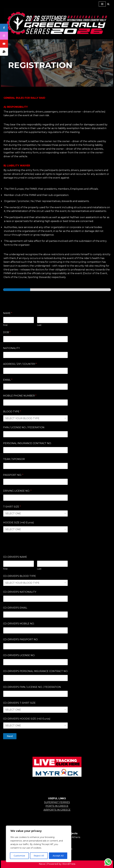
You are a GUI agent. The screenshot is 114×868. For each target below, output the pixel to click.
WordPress (69, 864)
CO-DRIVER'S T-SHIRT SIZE (19, 703)
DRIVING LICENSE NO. (17, 491)
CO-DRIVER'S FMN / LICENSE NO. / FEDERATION (32, 687)
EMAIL (8, 380)
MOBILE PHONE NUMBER (20, 396)
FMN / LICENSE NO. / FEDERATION (24, 427)
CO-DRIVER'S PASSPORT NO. (21, 639)
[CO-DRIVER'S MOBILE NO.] (35, 630)
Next (10, 736)
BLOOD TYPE (12, 412)
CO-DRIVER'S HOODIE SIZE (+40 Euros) (27, 719)
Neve (42, 864)
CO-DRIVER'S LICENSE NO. (19, 655)
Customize (19, 856)
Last (39, 325)
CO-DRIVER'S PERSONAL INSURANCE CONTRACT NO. (36, 671)
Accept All (58, 856)
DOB (7, 332)
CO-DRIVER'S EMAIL (15, 608)
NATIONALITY (11, 348)
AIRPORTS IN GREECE (57, 810)
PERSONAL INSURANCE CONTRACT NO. (27, 443)
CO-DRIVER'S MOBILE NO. (19, 624)
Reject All (39, 856)
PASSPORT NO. (13, 475)
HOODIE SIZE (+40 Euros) (18, 523)
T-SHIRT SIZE (12, 507)
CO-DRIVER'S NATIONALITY (20, 592)
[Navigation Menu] (102, 4)
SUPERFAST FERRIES (57, 802)
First (5, 325)
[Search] (108, 4)
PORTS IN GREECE (57, 806)
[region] (39, 844)
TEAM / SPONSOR (14, 459)
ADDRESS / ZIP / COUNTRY (20, 364)
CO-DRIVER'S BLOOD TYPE (20, 576)
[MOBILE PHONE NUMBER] (35, 403)
